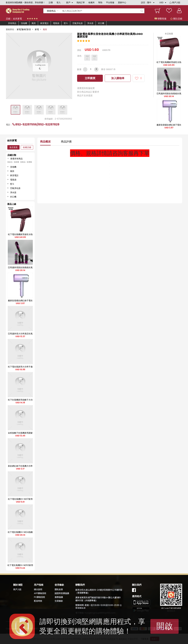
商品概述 (45, 142)
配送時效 (38, 601)
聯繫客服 (160, 19)
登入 (59, 2)
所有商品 (12, 23)
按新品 (23, 162)
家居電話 (44, 23)
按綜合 (10, 162)
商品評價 (66, 142)
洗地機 (24, 23)
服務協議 (59, 597)
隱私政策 (59, 589)
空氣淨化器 (78, 23)
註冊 (51, 2)
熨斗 (66, 23)
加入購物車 (118, 78)
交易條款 (59, 601)
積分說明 (38, 589)
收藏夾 (92, 2)
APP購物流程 (40, 593)
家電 (37, 29)
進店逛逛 (14, 147)
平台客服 (110, 2)
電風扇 (56, 23)
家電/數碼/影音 (24, 29)
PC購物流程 (39, 597)
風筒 (34, 23)
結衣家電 (17, 19)
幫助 (100, 2)
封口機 (101, 23)
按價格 (29, 162)
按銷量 (16, 162)
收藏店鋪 (27, 147)
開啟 (164, 626)
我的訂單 (81, 2)
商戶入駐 (176, 2)
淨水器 (90, 23)
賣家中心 (122, 2)
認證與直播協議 (62, 593)
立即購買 (90, 78)
